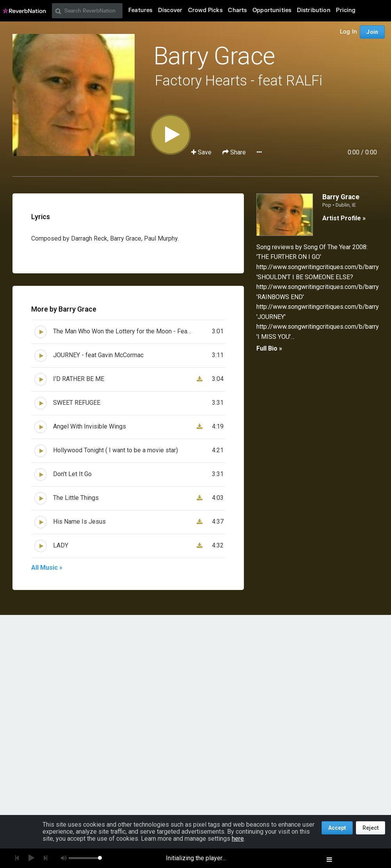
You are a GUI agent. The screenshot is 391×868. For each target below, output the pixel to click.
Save (202, 152)
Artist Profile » (344, 218)
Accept (337, 828)
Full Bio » (269, 348)
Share (235, 152)
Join (372, 32)
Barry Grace (214, 56)
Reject (371, 828)
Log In (348, 32)
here (238, 839)
